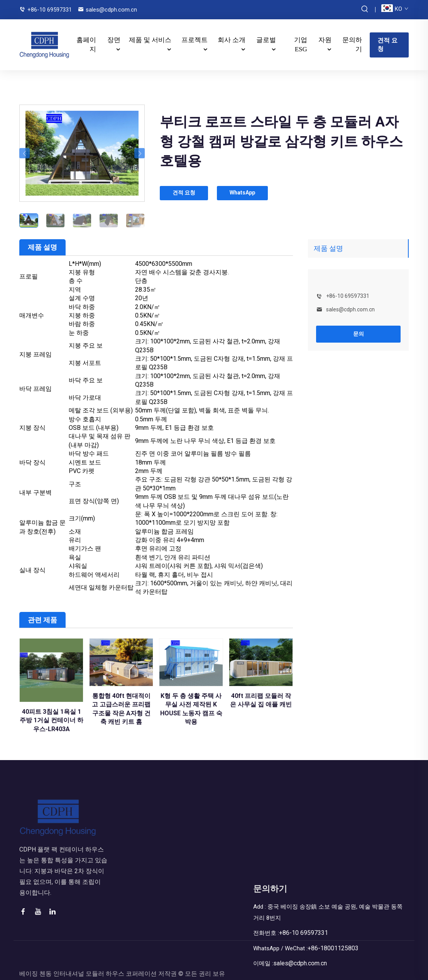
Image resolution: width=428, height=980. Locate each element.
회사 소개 (232, 37)
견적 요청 (387, 41)
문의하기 (352, 42)
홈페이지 (86, 42)
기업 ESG (301, 42)
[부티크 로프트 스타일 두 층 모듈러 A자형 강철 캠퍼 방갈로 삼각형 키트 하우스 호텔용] (82, 147)
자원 (325, 37)
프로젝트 (195, 37)
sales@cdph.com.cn (111, 10)
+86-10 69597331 (50, 10)
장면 (114, 37)
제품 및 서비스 (150, 37)
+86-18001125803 (336, 942)
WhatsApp (249, 188)
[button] (25, 148)
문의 (359, 328)
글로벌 (266, 37)
